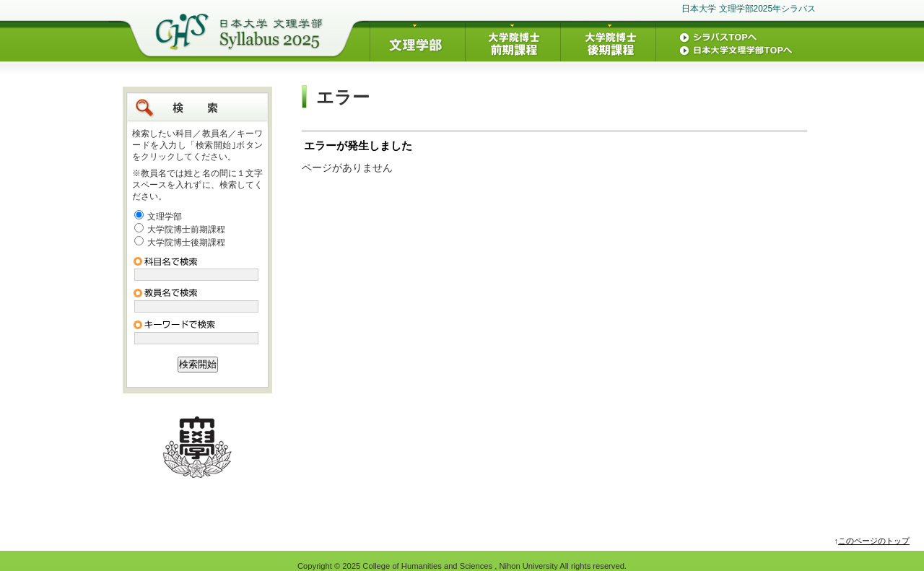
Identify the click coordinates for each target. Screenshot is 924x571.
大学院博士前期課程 (186, 230)
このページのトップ (874, 541)
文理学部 (165, 217)
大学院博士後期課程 (186, 243)
